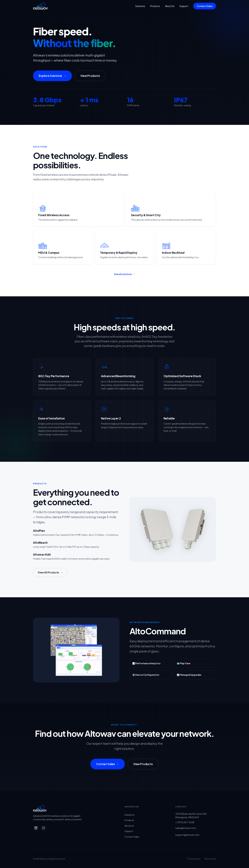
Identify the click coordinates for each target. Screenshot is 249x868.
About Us (170, 6)
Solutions (140, 6)
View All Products (50, 577)
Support (184, 6)
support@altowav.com (187, 835)
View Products (90, 76)
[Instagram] (44, 828)
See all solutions (124, 278)
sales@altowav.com (186, 828)
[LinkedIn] (36, 828)
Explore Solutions (52, 76)
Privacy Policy (194, 859)
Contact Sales (205, 6)
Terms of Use (210, 859)
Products (155, 6)
